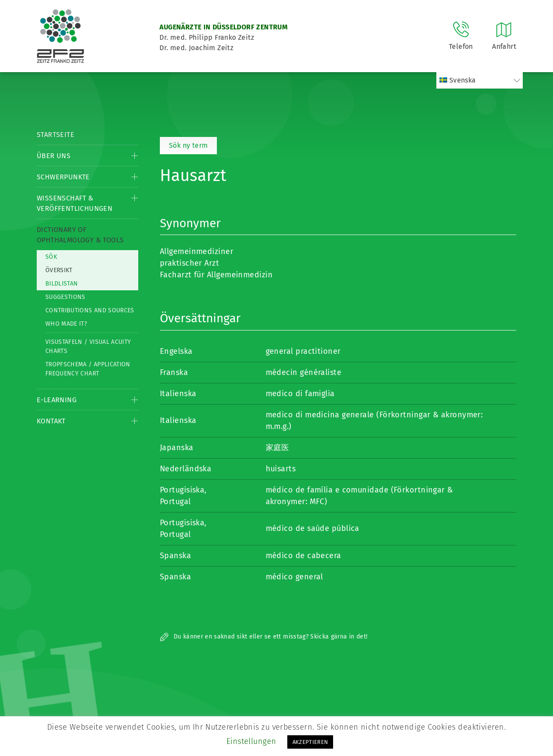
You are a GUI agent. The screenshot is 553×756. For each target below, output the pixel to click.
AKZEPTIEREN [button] (310, 742)
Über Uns (54, 156)
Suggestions (65, 297)
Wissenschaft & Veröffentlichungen (75, 203)
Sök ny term (188, 145)
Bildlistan (62, 284)
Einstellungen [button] (251, 741)
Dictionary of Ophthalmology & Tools (80, 235)
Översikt (59, 270)
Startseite (56, 135)
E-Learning (57, 400)
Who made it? (66, 324)
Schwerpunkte (63, 177)
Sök (51, 257)
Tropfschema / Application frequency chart (88, 369)
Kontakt (51, 421)
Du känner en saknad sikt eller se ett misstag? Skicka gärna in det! (264, 637)
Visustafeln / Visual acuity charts (88, 346)
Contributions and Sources (90, 310)
